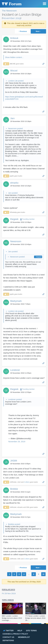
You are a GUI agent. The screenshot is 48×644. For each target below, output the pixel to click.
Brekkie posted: (14, 524)
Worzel (14, 71)
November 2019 (12, 18)
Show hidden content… (14, 57)
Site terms (31, 631)
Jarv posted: (13, 193)
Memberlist (24, 637)
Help (20, 631)
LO (6, 371)
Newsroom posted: (16, 128)
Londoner (15, 370)
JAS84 (14, 461)
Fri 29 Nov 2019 (9, 593)
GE (6, 220)
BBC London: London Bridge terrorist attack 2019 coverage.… (12, 618)
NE (6, 243)
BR (6, 490)
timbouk (14, 38)
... (29, 574)
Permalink (43, 64)
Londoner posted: (15, 399)
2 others (27, 482)
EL (6, 184)
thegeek (14, 219)
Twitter (8, 631)
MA (6, 302)
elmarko (14, 183)
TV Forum (12, 4)
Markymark (16, 301)
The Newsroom (9, 11)
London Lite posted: (16, 81)
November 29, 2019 (17, 442)
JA (6, 120)
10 (43, 574)
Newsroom (16, 241)
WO (6, 72)
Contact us (8, 637)
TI (6, 39)
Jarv (12, 118)
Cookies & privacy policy (15, 634)
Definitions (8, 640)
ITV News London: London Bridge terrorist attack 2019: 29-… (36, 618)
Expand (39, 257)
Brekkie (14, 489)
